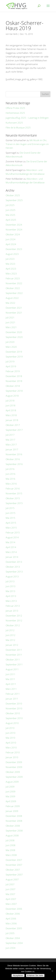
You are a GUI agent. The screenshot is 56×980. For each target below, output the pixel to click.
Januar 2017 (12, 449)
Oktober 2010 (13, 713)
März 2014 (11, 552)
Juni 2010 (11, 733)
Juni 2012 (11, 635)
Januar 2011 (12, 699)
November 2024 (14, 230)
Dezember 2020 (14, 332)
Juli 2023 (10, 259)
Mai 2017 (10, 440)
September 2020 (14, 337)
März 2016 (11, 484)
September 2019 (14, 357)
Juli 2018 (10, 401)
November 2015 (14, 493)
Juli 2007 (10, 884)
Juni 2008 (11, 845)
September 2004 (14, 943)
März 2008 (11, 855)
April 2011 (11, 684)
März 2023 (11, 274)
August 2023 (12, 254)
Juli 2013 (10, 581)
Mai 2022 (10, 303)
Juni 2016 (11, 474)
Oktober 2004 (13, 938)
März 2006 (11, 923)
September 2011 (14, 664)
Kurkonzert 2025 (14, 123)
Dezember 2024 (14, 225)
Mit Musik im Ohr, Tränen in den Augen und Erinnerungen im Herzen (27, 144)
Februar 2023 (13, 278)
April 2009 (11, 801)
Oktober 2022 (13, 288)
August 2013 (12, 576)
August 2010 (12, 723)
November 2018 (14, 381)
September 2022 (14, 293)
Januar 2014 (12, 557)
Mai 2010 (10, 738)
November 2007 (14, 865)
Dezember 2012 (14, 616)
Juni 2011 (11, 674)
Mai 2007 (10, 894)
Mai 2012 (10, 640)
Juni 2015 (11, 513)
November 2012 (14, 620)
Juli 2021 (10, 317)
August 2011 (12, 669)
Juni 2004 (11, 948)
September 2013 (14, 572)
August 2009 (12, 782)
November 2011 (14, 655)
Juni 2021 (11, 322)
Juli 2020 (10, 342)
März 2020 (11, 347)
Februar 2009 (13, 806)
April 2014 (11, 547)
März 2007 (11, 904)
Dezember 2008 (14, 816)
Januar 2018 (12, 420)
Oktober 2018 (13, 386)
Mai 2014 (10, 542)
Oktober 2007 (13, 870)
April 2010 (11, 743)
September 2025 (14, 200)
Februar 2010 (13, 752)
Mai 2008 (10, 850)
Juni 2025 (11, 210)
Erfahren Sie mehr (35, 975)
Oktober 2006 (13, 914)
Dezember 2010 (14, 704)
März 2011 (11, 689)
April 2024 (11, 244)
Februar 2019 (13, 371)
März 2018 (11, 415)
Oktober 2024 (13, 234)
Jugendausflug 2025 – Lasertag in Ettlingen (27, 118)
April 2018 (11, 410)
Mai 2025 (10, 215)
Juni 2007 (11, 889)
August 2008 (12, 835)
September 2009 (14, 777)
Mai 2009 (10, 796)
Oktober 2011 (13, 660)
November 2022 (14, 283)
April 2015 (11, 523)
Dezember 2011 (14, 650)
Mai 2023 (10, 264)
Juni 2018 (11, 405)
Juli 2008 (10, 840)
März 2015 (11, 528)
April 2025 (11, 220)
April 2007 (11, 899)
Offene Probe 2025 (15, 108)
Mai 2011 (10, 679)
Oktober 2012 (13, 625)
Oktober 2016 (13, 459)
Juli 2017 (10, 435)
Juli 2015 (10, 508)
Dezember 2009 (14, 762)
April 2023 (11, 269)
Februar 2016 (13, 489)
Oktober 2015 (13, 498)
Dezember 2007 (14, 860)
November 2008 (14, 821)
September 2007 (14, 875)
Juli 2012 (10, 630)
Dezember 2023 (14, 249)
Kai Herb (14, 34)
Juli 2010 (10, 728)
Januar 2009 (12, 811)
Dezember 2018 (14, 376)
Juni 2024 (11, 239)
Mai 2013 (10, 591)
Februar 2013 (13, 606)
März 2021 (11, 327)
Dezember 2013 (14, 562)
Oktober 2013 (13, 567)
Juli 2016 (10, 469)
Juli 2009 (10, 787)
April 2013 (11, 596)
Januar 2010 (12, 757)
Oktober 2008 (13, 826)
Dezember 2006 (14, 909)
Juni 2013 (11, 586)
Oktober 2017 (13, 425)
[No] (52, 971)
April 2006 (11, 919)
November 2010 (14, 708)
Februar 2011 (13, 694)
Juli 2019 (10, 361)
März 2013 (11, 601)
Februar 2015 (13, 532)
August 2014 (12, 537)
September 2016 (14, 464)
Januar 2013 (12, 611)
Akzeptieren (18, 975)
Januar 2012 (12, 645)
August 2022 (12, 298)
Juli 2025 (10, 205)
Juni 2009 (11, 791)
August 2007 (12, 879)
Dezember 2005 (14, 928)
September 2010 (14, 718)
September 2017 (14, 430)
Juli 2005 (10, 933)
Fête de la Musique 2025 (18, 127)
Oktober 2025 (13, 195)
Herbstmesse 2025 (15, 113)
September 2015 (14, 503)
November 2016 (14, 454)
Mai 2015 (10, 518)
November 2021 (14, 313)
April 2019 (11, 366)
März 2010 (11, 748)
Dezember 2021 (14, 308)
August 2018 (12, 396)
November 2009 (14, 767)
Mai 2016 (10, 479)
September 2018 (14, 391)
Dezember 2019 (14, 352)
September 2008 (14, 831)
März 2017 (11, 445)
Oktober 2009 (13, 772)
